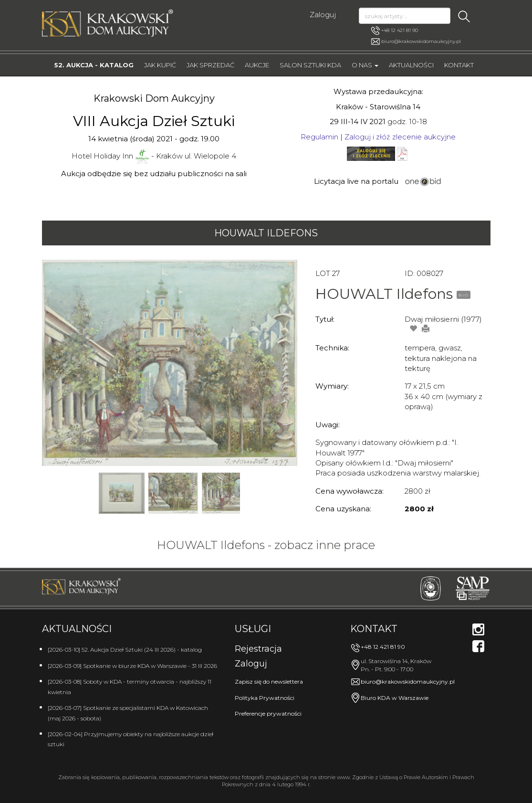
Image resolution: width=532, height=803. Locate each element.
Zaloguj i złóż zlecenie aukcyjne (400, 137)
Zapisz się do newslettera (269, 681)
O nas (365, 65)
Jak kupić (160, 65)
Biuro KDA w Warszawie (395, 698)
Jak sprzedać (210, 65)
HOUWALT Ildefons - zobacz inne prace (266, 545)
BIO (464, 295)
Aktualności (411, 65)
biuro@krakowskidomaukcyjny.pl (421, 41)
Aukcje (257, 65)
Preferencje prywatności (268, 713)
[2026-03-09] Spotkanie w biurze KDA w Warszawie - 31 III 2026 (132, 666)
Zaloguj (323, 15)
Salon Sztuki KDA (310, 65)
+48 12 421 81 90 (395, 31)
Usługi (253, 629)
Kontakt (459, 65)
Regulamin (319, 137)
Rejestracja (258, 649)
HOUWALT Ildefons (266, 233)
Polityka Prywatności (265, 698)
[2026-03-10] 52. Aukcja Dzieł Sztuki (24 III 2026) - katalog (125, 650)
